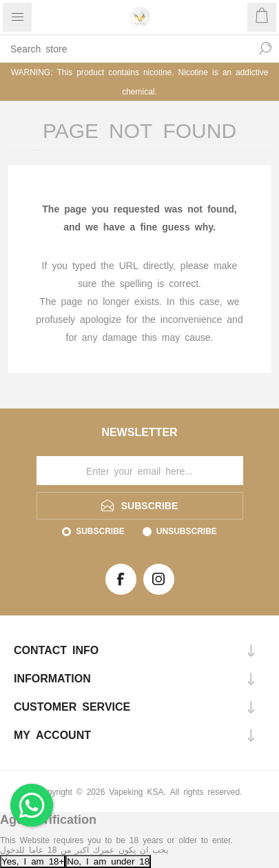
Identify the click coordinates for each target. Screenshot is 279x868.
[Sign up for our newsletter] (140, 471)
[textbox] (126, 48)
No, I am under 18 (108, 861)
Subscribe (100, 531)
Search (265, 48)
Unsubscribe (187, 531)
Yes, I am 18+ (33, 861)
